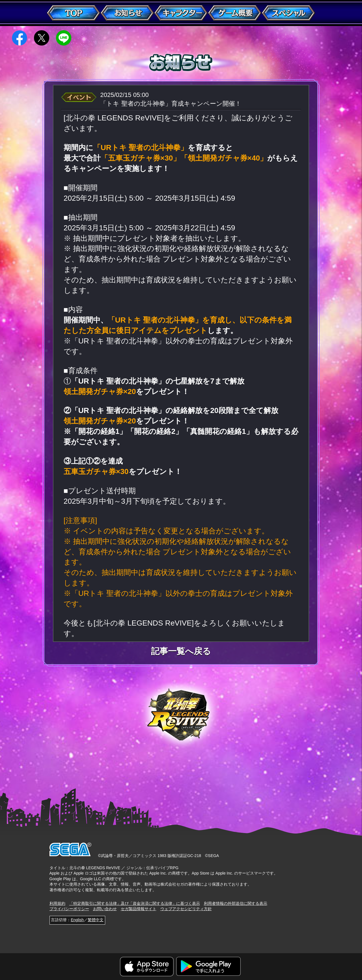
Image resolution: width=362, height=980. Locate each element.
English (77, 920)
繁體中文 (96, 920)
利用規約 (57, 903)
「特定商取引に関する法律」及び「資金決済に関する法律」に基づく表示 (135, 903)
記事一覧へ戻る (181, 651)
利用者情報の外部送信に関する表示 (236, 903)
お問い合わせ (105, 909)
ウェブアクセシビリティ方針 (186, 909)
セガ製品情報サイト (139, 909)
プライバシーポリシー (69, 909)
